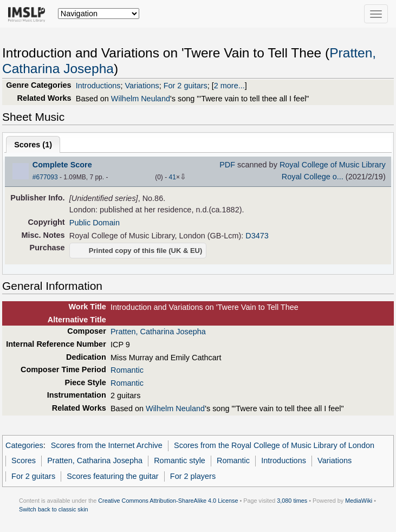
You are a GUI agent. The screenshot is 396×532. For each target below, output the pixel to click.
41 (173, 177)
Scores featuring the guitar (112, 476)
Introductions (98, 86)
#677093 (45, 177)
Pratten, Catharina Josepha (158, 332)
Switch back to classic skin (54, 509)
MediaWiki (359, 501)
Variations (142, 86)
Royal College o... (313, 177)
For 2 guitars (186, 86)
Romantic (127, 370)
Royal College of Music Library (333, 165)
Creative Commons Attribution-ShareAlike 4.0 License (168, 501)
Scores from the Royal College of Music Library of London (274, 445)
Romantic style (180, 460)
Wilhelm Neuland (141, 99)
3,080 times (292, 501)
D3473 (257, 236)
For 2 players (193, 476)
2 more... (229, 86)
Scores (24, 460)
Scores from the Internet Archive (107, 445)
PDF (227, 165)
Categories (24, 445)
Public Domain (95, 223)
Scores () (33, 145)
